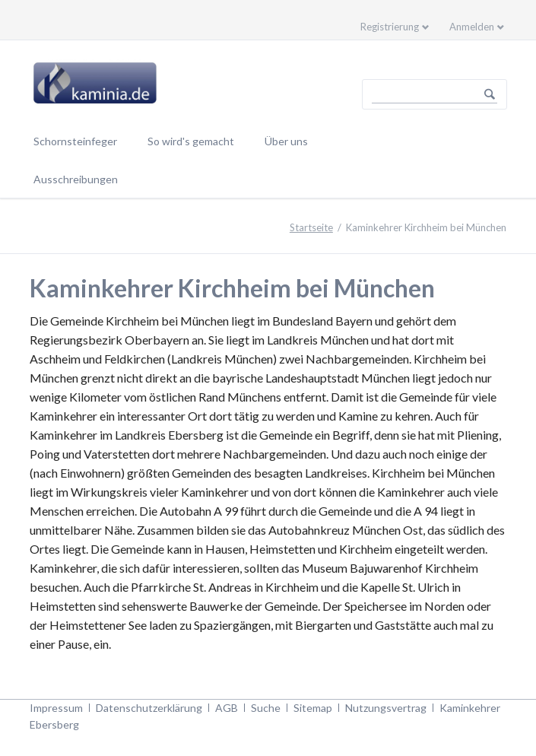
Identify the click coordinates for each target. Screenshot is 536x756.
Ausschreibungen (76, 179)
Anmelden (472, 27)
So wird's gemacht (191, 141)
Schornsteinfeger (75, 141)
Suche (266, 708)
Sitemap (313, 708)
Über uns (286, 141)
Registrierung (390, 27)
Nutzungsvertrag (386, 708)
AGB (227, 708)
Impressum (56, 708)
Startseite (311, 227)
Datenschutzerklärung (149, 708)
